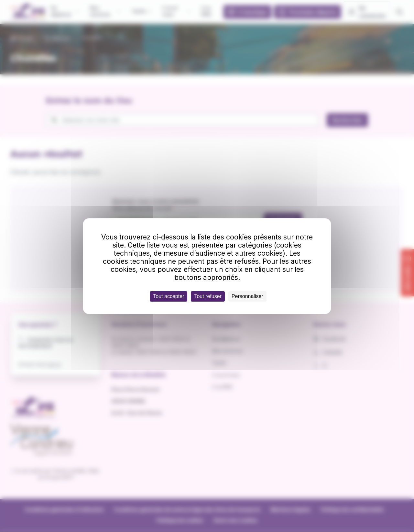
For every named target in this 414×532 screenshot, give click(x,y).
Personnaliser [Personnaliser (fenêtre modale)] (247, 296)
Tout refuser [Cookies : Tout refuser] (208, 296)
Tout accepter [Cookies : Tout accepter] (169, 296)
